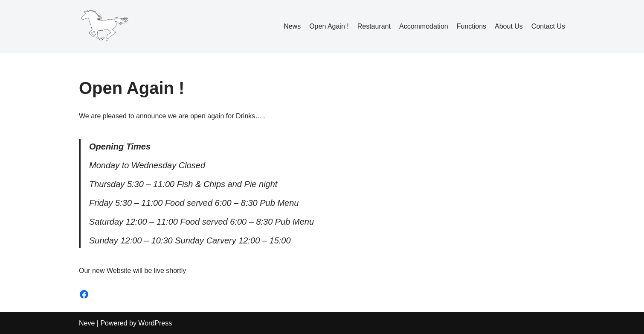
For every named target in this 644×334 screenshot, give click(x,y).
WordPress (155, 323)
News (292, 26)
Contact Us (548, 26)
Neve (87, 323)
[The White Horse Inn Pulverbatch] (104, 26)
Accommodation (424, 26)
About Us (509, 26)
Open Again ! (329, 26)
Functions (471, 26)
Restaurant (374, 26)
